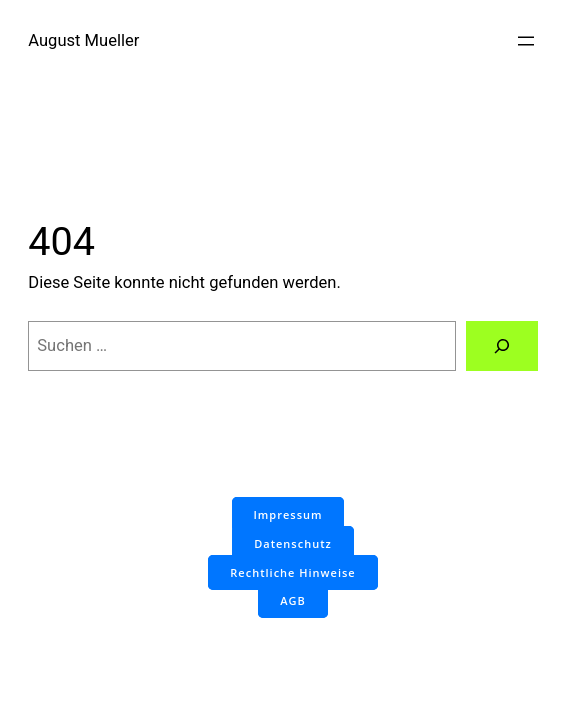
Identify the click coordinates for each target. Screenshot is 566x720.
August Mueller (83, 40)
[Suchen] (502, 346)
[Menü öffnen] (526, 41)
